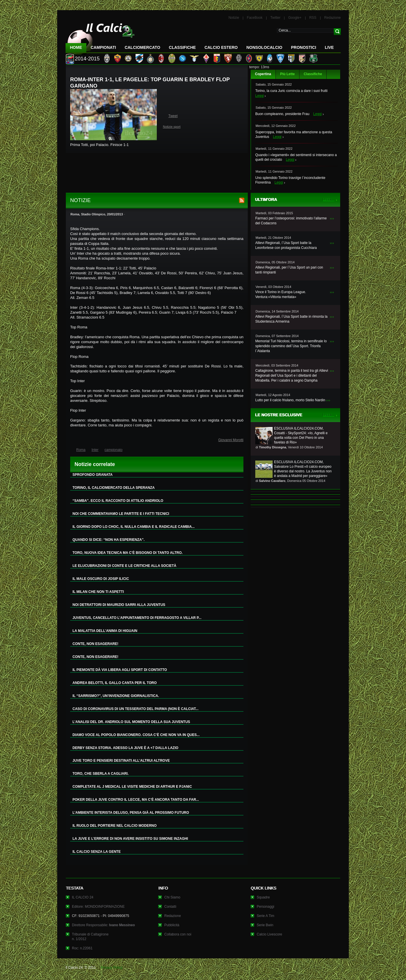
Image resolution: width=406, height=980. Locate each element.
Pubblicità (172, 925)
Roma (81, 450)
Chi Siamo (172, 897)
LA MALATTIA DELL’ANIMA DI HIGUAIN (105, 631)
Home (76, 47)
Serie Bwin (265, 925)
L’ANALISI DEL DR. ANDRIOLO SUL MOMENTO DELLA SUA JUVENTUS (131, 722)
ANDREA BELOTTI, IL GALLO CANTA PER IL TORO (115, 683)
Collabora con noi (178, 934)
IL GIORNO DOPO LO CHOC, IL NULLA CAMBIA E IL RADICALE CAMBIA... (134, 527)
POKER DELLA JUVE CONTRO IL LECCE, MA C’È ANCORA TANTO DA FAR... (136, 800)
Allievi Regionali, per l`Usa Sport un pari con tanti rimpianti (289, 270)
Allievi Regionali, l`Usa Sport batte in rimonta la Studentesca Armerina (291, 319)
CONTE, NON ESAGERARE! (95, 644)
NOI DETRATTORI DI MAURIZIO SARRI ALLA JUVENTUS (119, 605)
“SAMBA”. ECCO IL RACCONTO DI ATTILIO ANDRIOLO (118, 501)
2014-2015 (87, 59)
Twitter (275, 18)
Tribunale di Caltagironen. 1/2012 (90, 937)
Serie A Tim (266, 916)
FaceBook (255, 18)
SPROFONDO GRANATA (93, 475)
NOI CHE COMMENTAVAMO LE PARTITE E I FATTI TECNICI (121, 514)
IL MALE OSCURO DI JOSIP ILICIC (101, 579)
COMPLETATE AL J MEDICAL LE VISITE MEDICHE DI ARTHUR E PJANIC (132, 787)
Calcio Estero (221, 47)
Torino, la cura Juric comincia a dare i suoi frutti (291, 91)
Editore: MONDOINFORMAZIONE (98, 907)
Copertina (263, 74)
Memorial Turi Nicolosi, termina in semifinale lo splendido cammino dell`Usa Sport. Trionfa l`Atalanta (291, 346)
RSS (313, 18)
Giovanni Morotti (231, 440)
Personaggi (266, 907)
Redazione (333, 18)
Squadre (263, 897)
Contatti (170, 907)
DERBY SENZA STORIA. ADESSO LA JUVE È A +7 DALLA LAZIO (125, 748)
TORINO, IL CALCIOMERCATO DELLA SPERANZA (114, 488)
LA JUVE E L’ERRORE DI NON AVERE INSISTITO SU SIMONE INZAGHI (130, 839)
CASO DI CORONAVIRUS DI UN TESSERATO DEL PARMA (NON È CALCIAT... (135, 709)
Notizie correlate (95, 464)
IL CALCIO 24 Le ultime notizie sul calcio (100, 37)
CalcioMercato (143, 47)
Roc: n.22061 (82, 948)
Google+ (295, 18)
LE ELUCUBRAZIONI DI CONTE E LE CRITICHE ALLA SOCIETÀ (124, 566)
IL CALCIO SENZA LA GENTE (97, 852)
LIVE (329, 47)
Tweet (173, 116)
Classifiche (313, 74)
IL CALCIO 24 (83, 897)
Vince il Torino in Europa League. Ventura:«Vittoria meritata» (281, 294)
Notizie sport (172, 127)
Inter (95, 450)
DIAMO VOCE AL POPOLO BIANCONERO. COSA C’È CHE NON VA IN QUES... (136, 735)
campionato (113, 450)
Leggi (259, 96)
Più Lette (287, 74)
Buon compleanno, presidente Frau (282, 114)
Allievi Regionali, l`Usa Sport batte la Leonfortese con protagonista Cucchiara (286, 245)
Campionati (103, 47)
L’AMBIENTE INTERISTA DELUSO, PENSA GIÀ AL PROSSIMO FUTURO (131, 813)
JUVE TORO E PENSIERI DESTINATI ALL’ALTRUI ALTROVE (121, 761)
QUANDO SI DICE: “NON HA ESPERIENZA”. (109, 540)
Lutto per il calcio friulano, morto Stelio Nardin (290, 400)
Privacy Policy (112, 968)
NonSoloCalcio (264, 47)
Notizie (234, 18)
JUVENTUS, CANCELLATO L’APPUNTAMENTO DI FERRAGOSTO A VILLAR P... (137, 618)
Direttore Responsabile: (103, 925)
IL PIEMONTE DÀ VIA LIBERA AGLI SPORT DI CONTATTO (120, 670)
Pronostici (304, 47)
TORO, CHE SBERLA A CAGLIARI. (100, 774)
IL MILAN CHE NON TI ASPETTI (98, 592)
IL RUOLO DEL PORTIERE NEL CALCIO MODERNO (114, 826)
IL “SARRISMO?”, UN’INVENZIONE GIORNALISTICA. (116, 696)
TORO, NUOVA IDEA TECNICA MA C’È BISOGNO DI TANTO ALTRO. (127, 553)
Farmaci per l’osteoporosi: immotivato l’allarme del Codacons (291, 221)
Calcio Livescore (269, 934)
